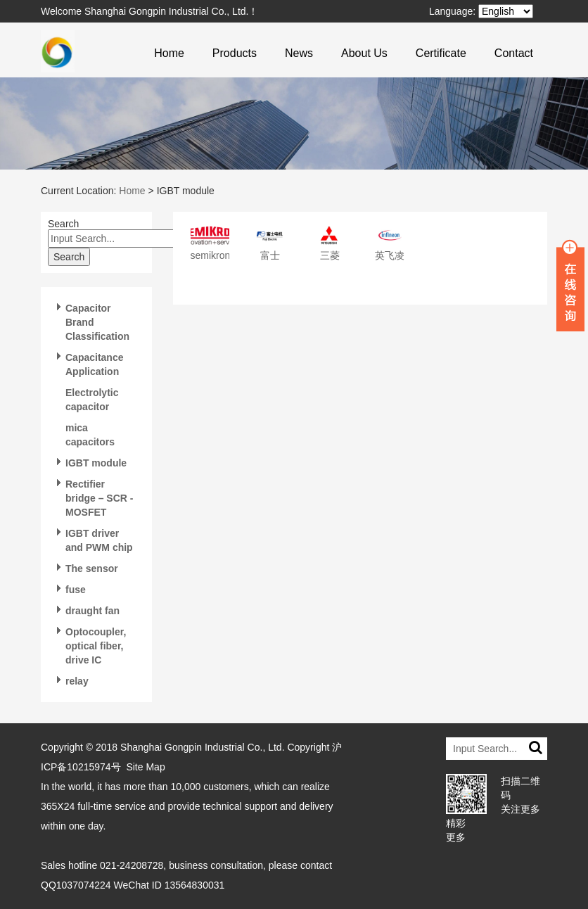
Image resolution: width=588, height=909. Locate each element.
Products (235, 53)
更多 (456, 837)
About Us (364, 53)
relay (77, 681)
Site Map (145, 767)
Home (169, 53)
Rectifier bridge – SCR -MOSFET (99, 498)
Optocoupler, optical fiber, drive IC (96, 646)
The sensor (92, 568)
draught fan (92, 611)
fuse (76, 590)
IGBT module (96, 463)
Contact (514, 53)
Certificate (441, 53)
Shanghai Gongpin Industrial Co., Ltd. (203, 747)
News (299, 53)
